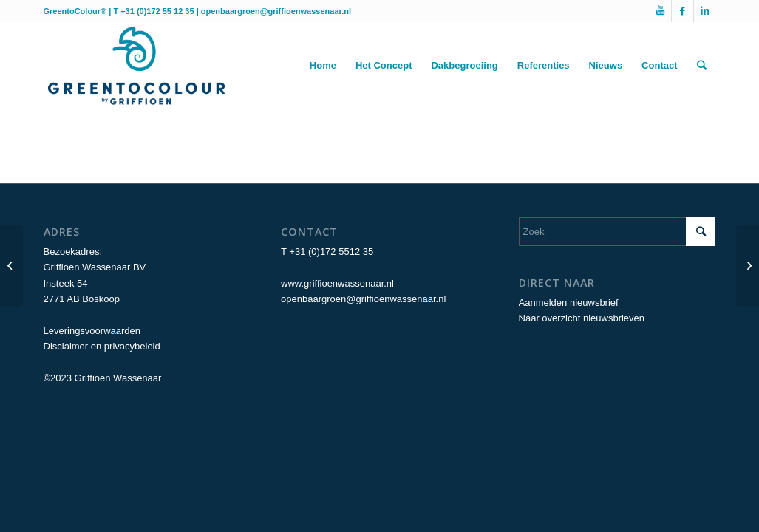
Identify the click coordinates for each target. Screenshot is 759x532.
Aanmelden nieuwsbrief (569, 303)
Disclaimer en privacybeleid (102, 346)
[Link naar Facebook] (683, 11)
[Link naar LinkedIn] (705, 11)
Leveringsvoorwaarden (92, 331)
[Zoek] (702, 66)
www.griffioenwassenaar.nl (337, 283)
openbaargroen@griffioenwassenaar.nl (276, 11)
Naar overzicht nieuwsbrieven (582, 318)
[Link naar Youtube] (660, 11)
